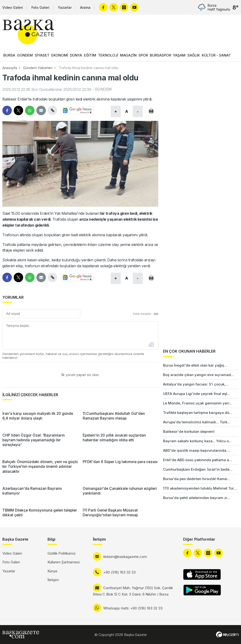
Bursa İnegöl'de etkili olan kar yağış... (195, 365)
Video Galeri (13, 7)
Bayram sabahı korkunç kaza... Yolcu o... (197, 441)
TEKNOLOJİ (108, 55)
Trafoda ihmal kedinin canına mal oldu (88, 68)
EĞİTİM (90, 55)
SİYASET (42, 55)
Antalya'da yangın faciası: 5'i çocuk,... (196, 384)
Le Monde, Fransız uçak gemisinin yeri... (198, 403)
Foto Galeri (40, 7)
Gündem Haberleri (38, 68)
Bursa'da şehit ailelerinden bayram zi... (196, 498)
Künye (52, 571)
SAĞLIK (194, 55)
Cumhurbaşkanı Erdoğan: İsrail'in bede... (198, 469)
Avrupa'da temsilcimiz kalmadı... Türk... (197, 422)
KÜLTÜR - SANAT (216, 55)
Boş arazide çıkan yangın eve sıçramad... (198, 375)
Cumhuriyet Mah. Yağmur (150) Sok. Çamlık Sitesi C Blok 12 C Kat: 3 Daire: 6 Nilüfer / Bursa (133, 591)
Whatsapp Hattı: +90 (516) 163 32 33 (133, 608)
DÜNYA (76, 55)
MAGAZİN (128, 55)
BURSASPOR (160, 55)
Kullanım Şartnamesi (64, 562)
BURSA (9, 55)
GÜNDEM (25, 55)
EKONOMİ (60, 55)
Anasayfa (10, 68)
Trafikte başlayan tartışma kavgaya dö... (198, 413)
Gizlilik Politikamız (62, 553)
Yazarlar (65, 7)
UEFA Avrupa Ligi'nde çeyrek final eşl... (196, 394)
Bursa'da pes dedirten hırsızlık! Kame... (196, 479)
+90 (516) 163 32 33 (119, 572)
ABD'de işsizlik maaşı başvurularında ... (197, 450)
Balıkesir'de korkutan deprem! (189, 432)
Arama (85, 7)
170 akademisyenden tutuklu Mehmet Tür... (200, 488)
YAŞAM (179, 55)
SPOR (143, 55)
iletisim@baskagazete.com (125, 557)
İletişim (53, 580)
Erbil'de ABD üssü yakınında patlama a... (197, 460)
